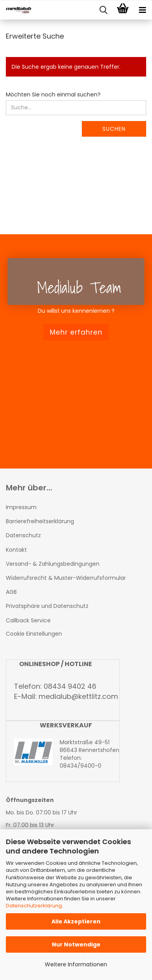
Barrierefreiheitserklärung (40, 521)
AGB (11, 592)
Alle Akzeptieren (76, 921)
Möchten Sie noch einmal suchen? (53, 94)
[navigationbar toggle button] (142, 10)
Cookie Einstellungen (34, 634)
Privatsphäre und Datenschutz (47, 606)
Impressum (21, 507)
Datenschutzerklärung (34, 906)
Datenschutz (23, 535)
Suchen (114, 129)
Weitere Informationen (76, 964)
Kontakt (16, 550)
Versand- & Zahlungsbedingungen (53, 564)
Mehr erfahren (76, 332)
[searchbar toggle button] (103, 10)
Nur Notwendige (76, 944)
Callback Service (28, 620)
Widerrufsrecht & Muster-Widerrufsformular (66, 578)
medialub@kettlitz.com (78, 696)
